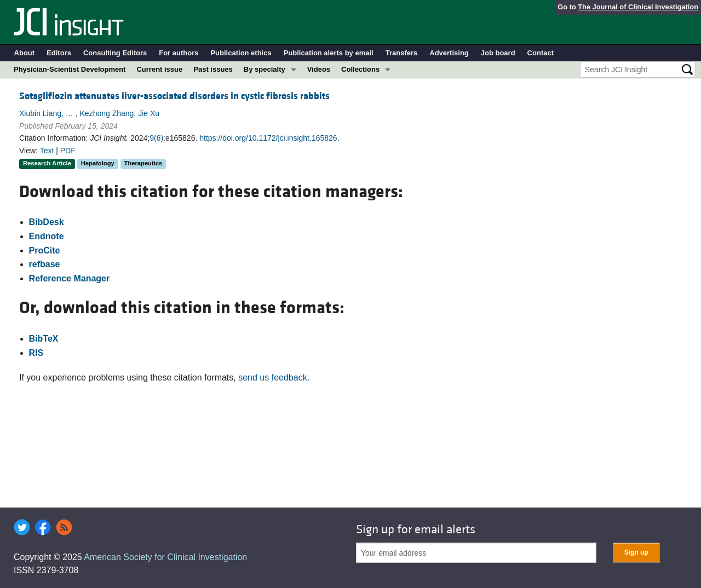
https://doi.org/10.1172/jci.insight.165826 (268, 138)
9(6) (156, 138)
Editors (59, 53)
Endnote (47, 236)
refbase (45, 264)
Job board (498, 53)
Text (47, 151)
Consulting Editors (115, 53)
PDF (68, 151)
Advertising (449, 53)
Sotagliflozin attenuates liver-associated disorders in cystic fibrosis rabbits (174, 96)
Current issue (159, 69)
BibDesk (47, 222)
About (25, 53)
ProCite (45, 250)
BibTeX (44, 339)
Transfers (402, 53)
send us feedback (272, 377)
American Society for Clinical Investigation (165, 557)
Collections (360, 69)
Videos (319, 69)
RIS (36, 353)
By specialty (265, 69)
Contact (541, 53)
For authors (179, 53)
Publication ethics (241, 53)
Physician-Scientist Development (70, 69)
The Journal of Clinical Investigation (638, 7)
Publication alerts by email (329, 53)
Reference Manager (70, 278)
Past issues (213, 69)
